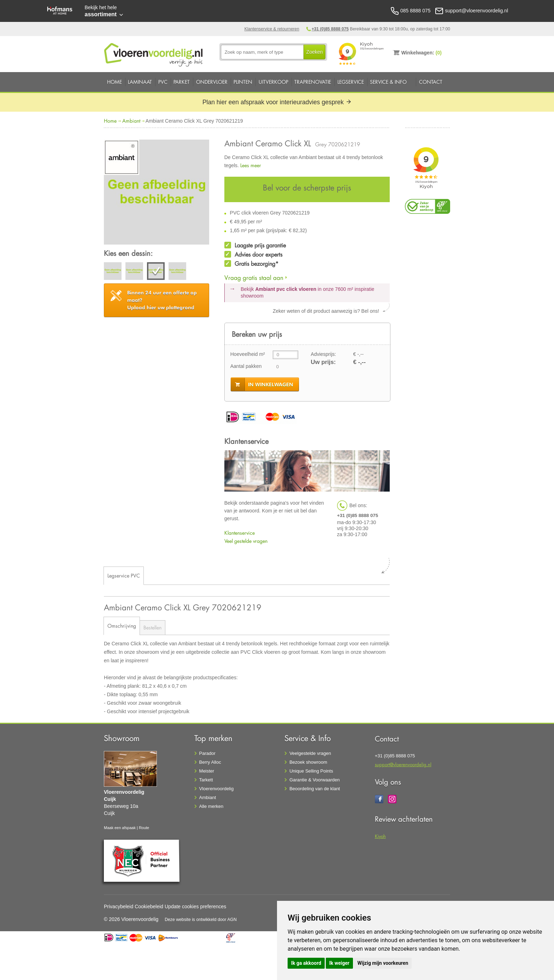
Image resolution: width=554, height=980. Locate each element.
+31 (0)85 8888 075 (330, 29)
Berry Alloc (210, 762)
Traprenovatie (313, 82)
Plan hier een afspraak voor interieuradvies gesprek (277, 102)
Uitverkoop (273, 82)
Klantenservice (240, 533)
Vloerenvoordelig (217, 789)
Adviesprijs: (324, 354)
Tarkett (206, 780)
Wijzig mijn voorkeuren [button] (383, 963)
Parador (207, 753)
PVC (163, 82)
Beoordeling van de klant (315, 789)
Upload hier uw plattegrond (162, 300)
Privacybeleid (119, 906)
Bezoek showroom (308, 762)
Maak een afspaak (120, 828)
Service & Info (388, 82)
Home (114, 82)
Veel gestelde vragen (246, 541)
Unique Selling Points (311, 771)
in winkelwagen (271, 385)
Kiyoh (380, 836)
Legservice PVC (124, 576)
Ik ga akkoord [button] (306, 963)
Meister (207, 771)
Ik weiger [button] (339, 963)
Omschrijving (122, 626)
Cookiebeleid (149, 906)
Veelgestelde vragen (310, 753)
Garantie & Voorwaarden (314, 780)
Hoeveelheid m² (248, 354)
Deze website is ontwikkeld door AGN (201, 920)
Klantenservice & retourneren (272, 29)
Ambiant (131, 121)
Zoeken (315, 52)
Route (144, 828)
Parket (182, 82)
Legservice (351, 82)
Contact (431, 82)
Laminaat (140, 82)
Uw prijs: (323, 362)
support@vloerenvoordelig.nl (403, 764)
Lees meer (251, 165)
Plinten (243, 82)
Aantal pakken (246, 366)
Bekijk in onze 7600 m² (307, 293)
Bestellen (152, 627)
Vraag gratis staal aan (254, 278)
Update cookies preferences (195, 906)
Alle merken (211, 806)
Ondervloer (212, 82)
